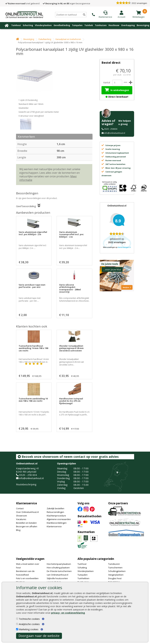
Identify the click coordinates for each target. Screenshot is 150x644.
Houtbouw (114, 25)
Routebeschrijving (26, 484)
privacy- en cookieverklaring (68, 613)
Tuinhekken (83, 578)
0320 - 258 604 (28, 475)
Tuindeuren (114, 564)
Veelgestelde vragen (30, 559)
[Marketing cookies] (17, 629)
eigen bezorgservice (66, 3)
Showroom (21, 516)
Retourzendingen (55, 512)
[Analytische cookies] (17, 624)
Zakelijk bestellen (55, 508)
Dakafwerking (45, 39)
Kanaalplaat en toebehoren (68, 39)
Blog (18, 530)
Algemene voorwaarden (59, 519)
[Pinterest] (92, 509)
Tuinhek (89, 25)
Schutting (28, 25)
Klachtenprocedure (56, 516)
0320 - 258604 (111, 129)
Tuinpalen (77, 25)
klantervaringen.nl (124, 247)
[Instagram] (86, 509)
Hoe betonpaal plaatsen (59, 564)
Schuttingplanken (117, 571)
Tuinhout (16, 25)
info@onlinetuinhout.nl (115, 133)
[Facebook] (80, 509)
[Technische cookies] (17, 619)
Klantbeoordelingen (57, 523)
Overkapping (128, 25)
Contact (20, 508)
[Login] (121, 14)
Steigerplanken (116, 575)
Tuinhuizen (101, 25)
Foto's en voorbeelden (27, 578)
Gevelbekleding (62, 25)
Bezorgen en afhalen (27, 526)
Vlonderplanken (43, 25)
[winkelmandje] (139, 13)
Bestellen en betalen (26, 523)
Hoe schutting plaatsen (58, 568)
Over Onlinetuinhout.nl (27, 512)
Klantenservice (26, 503)
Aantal (107, 82)
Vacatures (21, 519)
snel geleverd (22, 3)
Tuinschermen (115, 568)
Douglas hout (115, 578)
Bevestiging (143, 25)
